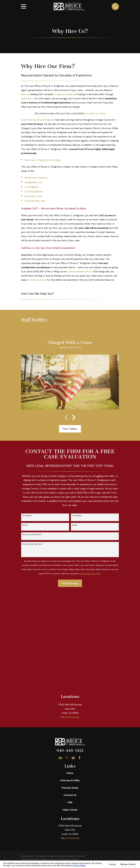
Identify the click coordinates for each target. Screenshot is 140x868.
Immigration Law (33, 182)
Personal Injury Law (35, 201)
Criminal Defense (34, 192)
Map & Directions (70, 619)
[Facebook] (80, 660)
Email (74, 525)
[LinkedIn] (60, 660)
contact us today (96, 113)
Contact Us (70, 697)
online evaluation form (80, 272)
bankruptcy (27, 99)
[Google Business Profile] (73, 660)
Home (70, 675)
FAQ (70, 705)
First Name (27, 516)
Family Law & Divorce (36, 178)
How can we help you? (32, 544)
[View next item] (74, 417)
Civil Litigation (32, 187)
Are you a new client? (32, 534)
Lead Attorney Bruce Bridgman (38, 120)
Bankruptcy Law (33, 196)
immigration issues (64, 94)
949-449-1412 (70, 653)
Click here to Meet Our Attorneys (43, 160)
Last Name (77, 516)
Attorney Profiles (70, 683)
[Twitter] (67, 660)
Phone (25, 525)
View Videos (70, 429)
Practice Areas (70, 690)
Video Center (70, 712)
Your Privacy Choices (59, 771)
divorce (25, 94)
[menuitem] (25, 775)
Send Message (70, 583)
